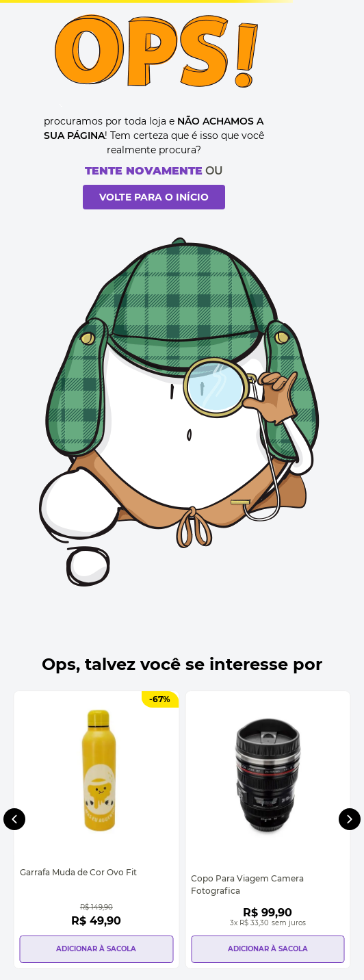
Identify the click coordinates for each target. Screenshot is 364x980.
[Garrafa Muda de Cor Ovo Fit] (96, 830)
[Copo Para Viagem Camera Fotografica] (268, 830)
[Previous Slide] (14, 819)
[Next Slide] (350, 819)
